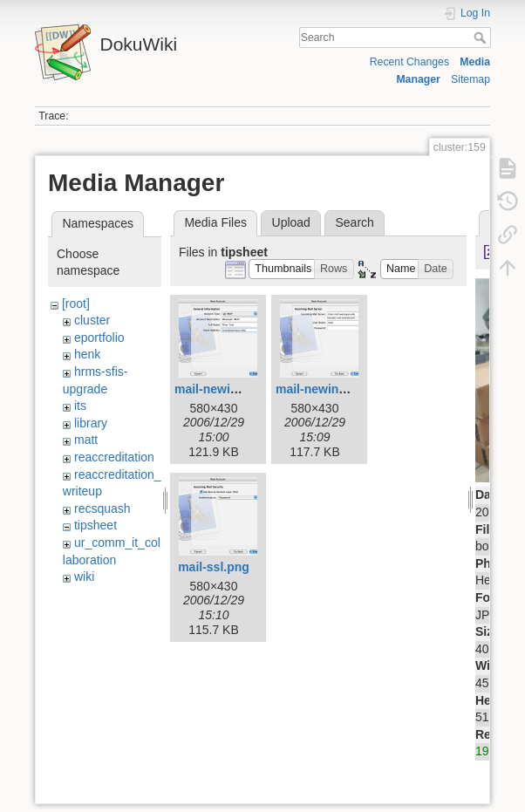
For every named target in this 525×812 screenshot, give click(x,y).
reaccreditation (114, 457)
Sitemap (470, 79)
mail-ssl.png (214, 567)
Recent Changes (409, 62)
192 (485, 751)
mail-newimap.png (228, 389)
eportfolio (99, 338)
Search (482, 38)
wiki (84, 577)
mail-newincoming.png (342, 389)
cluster (92, 320)
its (80, 406)
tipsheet (95, 525)
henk (87, 354)
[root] (76, 304)
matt (86, 440)
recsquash (102, 508)
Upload (291, 222)
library (91, 423)
